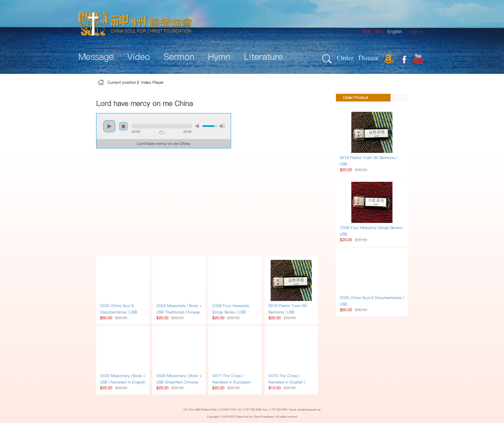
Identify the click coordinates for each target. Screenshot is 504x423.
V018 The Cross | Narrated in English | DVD (287, 382)
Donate (369, 58)
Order (345, 58)
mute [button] (198, 126)
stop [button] (123, 126)
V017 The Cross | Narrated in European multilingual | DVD (232, 382)
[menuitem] (416, 32)
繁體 (366, 31)
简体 (379, 31)
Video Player (152, 82)
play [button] (109, 126)
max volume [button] (222, 126)
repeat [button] (162, 132)
